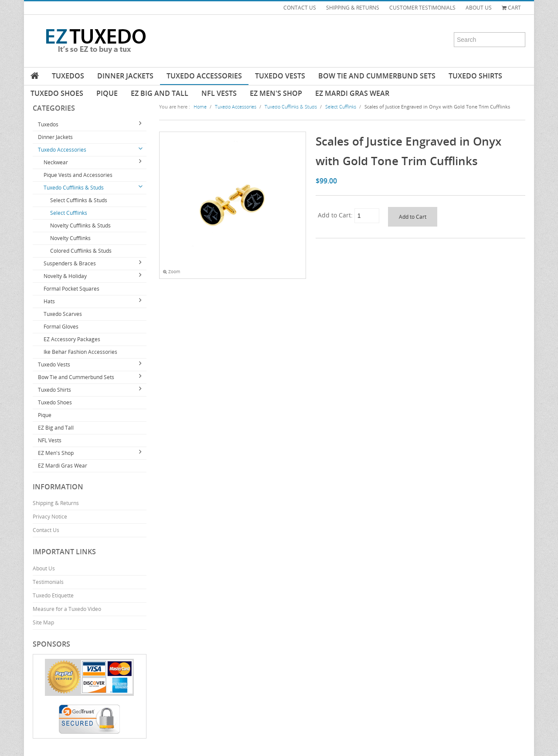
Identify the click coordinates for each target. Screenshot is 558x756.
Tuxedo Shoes (57, 93)
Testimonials (48, 582)
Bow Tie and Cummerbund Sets (377, 76)
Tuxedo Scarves (63, 314)
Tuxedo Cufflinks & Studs (74, 188)
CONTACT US (300, 8)
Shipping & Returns (56, 503)
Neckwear (56, 162)
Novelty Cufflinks (70, 238)
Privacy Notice (50, 517)
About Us (44, 568)
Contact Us (46, 530)
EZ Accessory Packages (72, 339)
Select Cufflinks (69, 213)
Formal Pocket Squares (71, 289)
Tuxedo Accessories (204, 76)
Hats (49, 301)
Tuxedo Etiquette (53, 595)
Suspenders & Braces (70, 263)
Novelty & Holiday (65, 276)
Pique (107, 93)
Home (200, 107)
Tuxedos (68, 76)
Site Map (43, 622)
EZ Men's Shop (276, 93)
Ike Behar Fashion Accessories (80, 352)
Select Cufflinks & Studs (79, 200)
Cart (511, 8)
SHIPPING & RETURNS (353, 8)
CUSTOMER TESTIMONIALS (422, 8)
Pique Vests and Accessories (78, 175)
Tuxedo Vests (280, 76)
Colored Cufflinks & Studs (81, 251)
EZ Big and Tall (160, 93)
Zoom (172, 272)
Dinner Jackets (125, 76)
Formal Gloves (61, 327)
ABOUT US (479, 8)
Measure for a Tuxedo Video (67, 609)
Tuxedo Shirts (475, 76)
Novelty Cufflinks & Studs (80, 225)
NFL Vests (219, 93)
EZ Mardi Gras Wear (352, 93)
